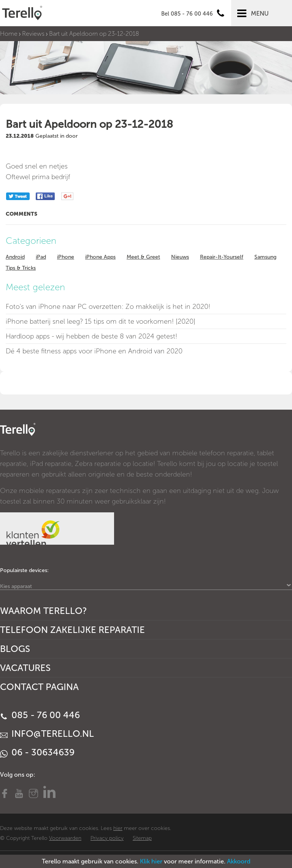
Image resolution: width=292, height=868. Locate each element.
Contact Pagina (39, 687)
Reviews (33, 34)
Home (9, 34)
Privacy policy (107, 838)
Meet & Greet (143, 257)
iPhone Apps (100, 257)
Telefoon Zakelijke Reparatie (72, 630)
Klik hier (151, 861)
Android (15, 257)
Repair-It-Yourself (222, 257)
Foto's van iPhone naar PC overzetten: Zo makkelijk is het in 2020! (108, 307)
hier (118, 828)
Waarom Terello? (44, 611)
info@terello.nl (47, 734)
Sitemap (142, 838)
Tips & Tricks (21, 268)
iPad (41, 257)
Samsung (265, 257)
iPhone (66, 257)
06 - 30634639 (37, 752)
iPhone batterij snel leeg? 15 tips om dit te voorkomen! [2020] (101, 321)
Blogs (15, 649)
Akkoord (239, 861)
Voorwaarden (65, 838)
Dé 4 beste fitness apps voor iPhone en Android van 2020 (94, 351)
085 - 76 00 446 (40, 715)
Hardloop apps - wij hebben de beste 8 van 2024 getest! (91, 336)
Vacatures (25, 668)
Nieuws (180, 257)
